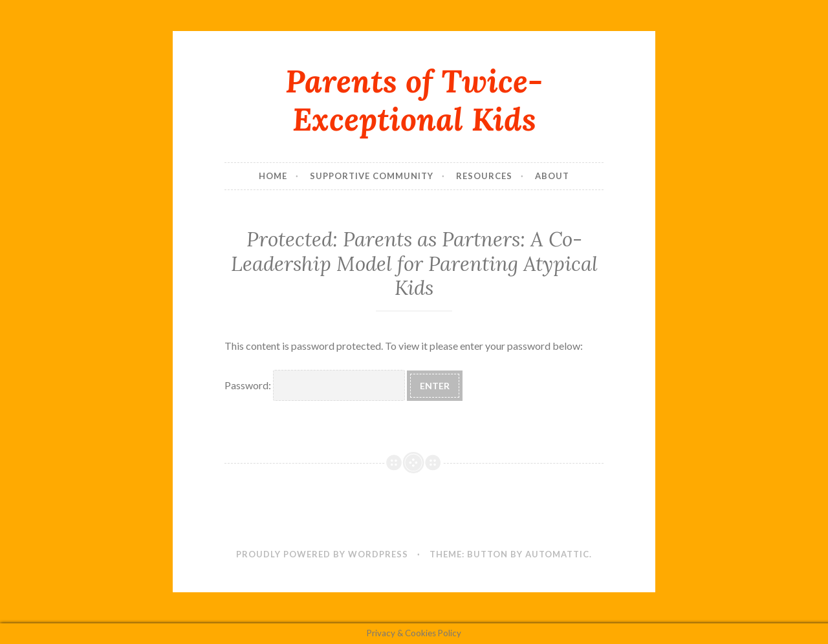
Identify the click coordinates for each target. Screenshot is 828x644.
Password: (315, 385)
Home (273, 176)
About (552, 176)
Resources (484, 176)
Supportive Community (372, 176)
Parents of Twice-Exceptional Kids (414, 100)
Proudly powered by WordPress (322, 554)
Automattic (557, 554)
